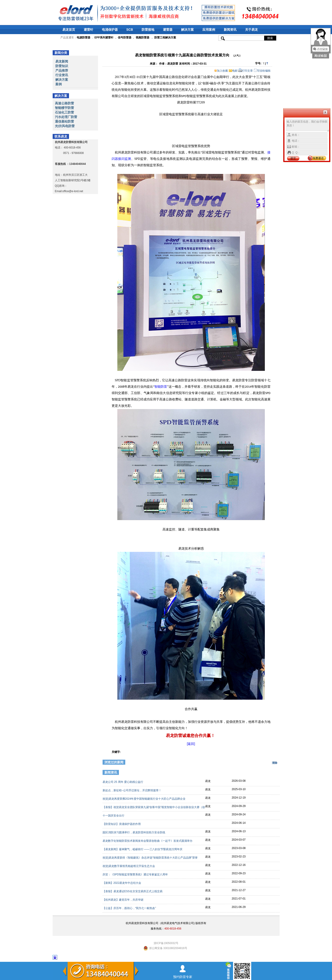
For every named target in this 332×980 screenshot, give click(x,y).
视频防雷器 (143, 38)
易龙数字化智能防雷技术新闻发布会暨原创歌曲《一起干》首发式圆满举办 (148, 841)
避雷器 (168, 30)
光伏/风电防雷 (65, 126)
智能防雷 (161, 387)
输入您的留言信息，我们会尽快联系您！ (308, 126)
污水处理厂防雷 (66, 117)
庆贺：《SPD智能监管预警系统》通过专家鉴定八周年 (136, 874)
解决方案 (187, 30)
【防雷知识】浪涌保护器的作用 (122, 824)
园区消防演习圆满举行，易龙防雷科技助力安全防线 (134, 832)
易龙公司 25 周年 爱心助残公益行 (123, 782)
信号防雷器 (125, 38)
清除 (275, 763)
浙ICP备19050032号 (166, 943)
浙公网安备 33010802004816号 (168, 948)
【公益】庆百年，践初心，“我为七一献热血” (130, 908)
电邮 (233, 71)
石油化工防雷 (64, 112)
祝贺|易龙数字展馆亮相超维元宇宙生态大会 (129, 866)
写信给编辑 (262, 71)
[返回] (191, 744)
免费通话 (318, 158)
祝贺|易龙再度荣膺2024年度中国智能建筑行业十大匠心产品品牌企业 (144, 799)
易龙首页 (69, 30)
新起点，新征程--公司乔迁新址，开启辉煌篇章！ (132, 790)
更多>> (272, 773)
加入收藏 (221, 71)
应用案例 (209, 30)
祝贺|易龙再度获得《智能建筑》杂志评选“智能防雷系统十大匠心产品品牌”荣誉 (150, 858)
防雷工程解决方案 (165, 38)
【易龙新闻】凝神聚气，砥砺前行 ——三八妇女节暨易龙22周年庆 (143, 849)
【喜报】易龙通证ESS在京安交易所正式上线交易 (133, 891)
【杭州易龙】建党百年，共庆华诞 (123, 900)
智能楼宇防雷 (64, 108)
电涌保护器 (110, 30)
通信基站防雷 (64, 121)
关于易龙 (251, 30)
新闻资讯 (230, 30)
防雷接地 (148, 30)
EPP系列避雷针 (104, 38)
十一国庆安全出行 (114, 816)
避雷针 (89, 30)
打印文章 (246, 71)
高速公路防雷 (64, 103)
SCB (130, 30)
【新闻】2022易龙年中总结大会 (122, 883)
